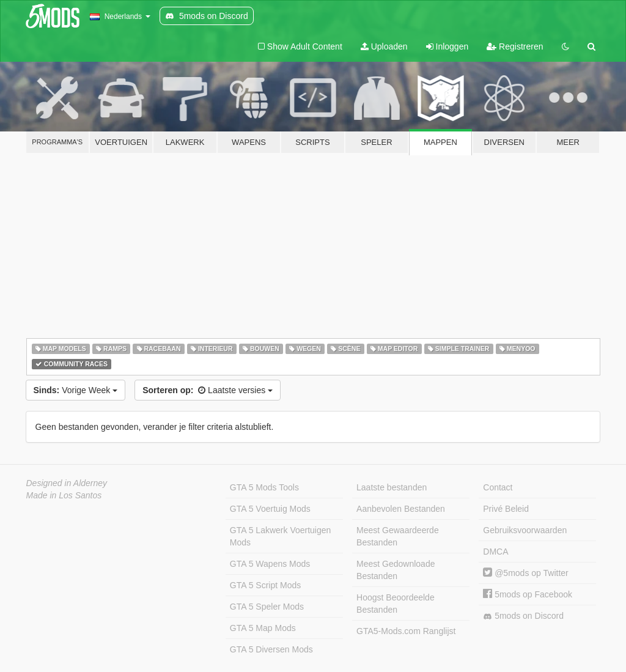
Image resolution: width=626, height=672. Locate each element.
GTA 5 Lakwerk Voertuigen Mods (281, 536)
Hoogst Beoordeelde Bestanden (396, 604)
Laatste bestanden (392, 487)
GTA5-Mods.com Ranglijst (406, 631)
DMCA (495, 552)
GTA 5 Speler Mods (267, 607)
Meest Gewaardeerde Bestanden (398, 536)
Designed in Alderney (67, 483)
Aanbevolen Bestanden (401, 509)
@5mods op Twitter (525, 573)
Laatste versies (208, 390)
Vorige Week (76, 390)
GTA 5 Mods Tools (264, 487)
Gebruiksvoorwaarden (525, 530)
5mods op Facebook (528, 594)
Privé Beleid (506, 509)
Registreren (515, 46)
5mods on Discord (523, 616)
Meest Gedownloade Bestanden (396, 570)
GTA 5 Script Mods (265, 585)
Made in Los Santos (64, 495)
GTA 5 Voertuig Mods (270, 509)
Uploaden (384, 46)
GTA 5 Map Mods (263, 628)
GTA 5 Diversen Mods (271, 649)
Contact (498, 487)
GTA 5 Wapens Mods (270, 564)
